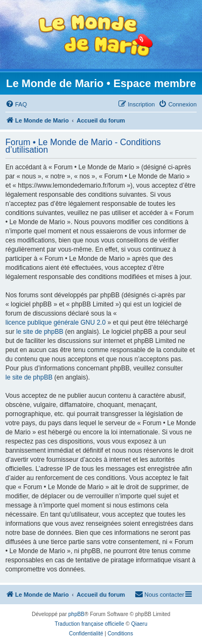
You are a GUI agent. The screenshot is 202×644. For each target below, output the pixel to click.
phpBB (76, 614)
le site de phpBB (40, 332)
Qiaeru (139, 624)
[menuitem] (16, 104)
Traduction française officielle (90, 624)
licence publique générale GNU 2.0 (55, 323)
